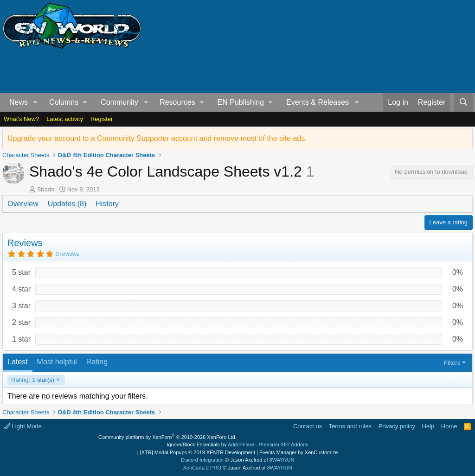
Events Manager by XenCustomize (298, 452)
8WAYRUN (282, 460)
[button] (35, 102)
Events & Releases (318, 102)
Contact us (308, 426)
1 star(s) (33, 380)
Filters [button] (452, 363)
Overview (23, 204)
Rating (97, 362)
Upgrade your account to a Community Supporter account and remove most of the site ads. (157, 138)
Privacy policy (397, 426)
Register (102, 119)
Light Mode (23, 426)
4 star (21, 289)
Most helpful (57, 362)
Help (428, 426)
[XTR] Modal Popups (198, 452)
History (107, 204)
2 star (21, 322)
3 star (21, 306)
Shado (46, 189)
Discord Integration (202, 460)
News (19, 102)
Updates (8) (67, 204)
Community (119, 102)
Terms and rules (350, 426)
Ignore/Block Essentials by (237, 444)
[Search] (463, 102)
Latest (18, 362)
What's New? (21, 119)
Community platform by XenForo (167, 437)
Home (449, 426)
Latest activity (65, 119)
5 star (21, 272)
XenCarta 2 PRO (202, 468)
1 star (21, 339)
